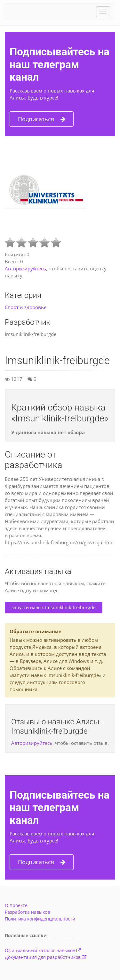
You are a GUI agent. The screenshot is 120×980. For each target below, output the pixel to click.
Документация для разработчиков (46, 957)
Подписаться (42, 119)
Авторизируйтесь (25, 268)
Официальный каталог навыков (43, 950)
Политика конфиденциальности (40, 919)
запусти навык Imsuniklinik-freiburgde (54, 607)
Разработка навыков (27, 912)
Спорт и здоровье (26, 307)
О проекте (16, 905)
